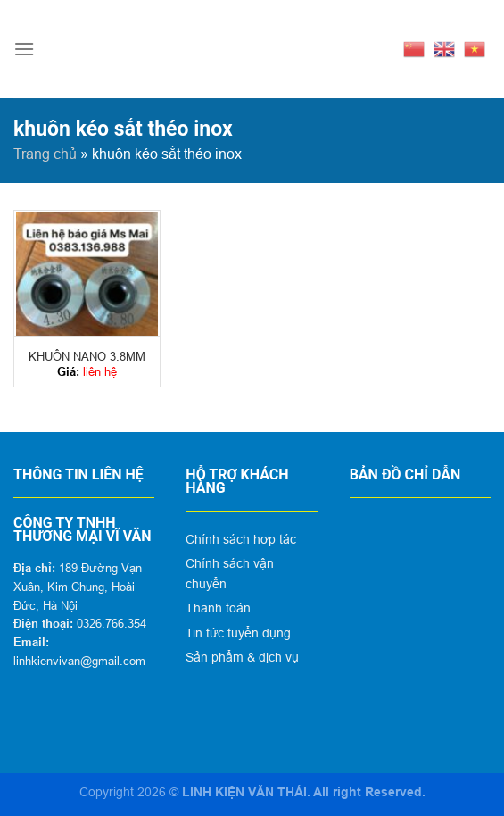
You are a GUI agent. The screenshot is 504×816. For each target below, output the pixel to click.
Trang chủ (45, 154)
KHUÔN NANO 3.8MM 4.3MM (87, 357)
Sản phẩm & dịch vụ (242, 657)
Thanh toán (218, 608)
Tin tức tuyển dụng (238, 633)
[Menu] (24, 49)
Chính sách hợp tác (241, 539)
